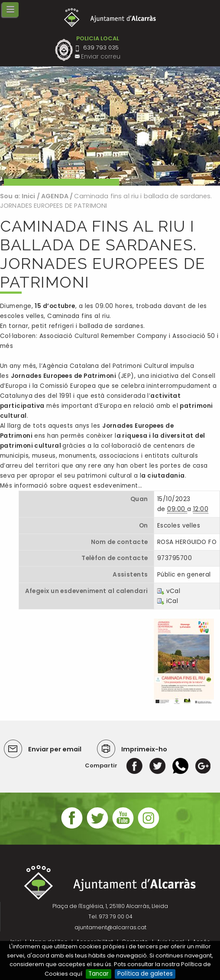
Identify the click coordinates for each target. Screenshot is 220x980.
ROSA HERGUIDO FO (187, 542)
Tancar (99, 974)
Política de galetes (145, 974)
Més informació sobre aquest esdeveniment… (71, 486)
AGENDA (55, 196)
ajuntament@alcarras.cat (110, 927)
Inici (29, 196)
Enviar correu (101, 57)
